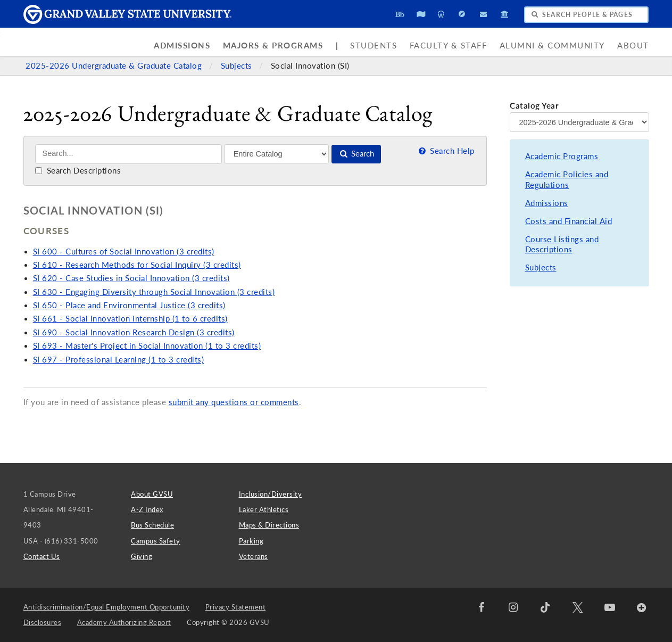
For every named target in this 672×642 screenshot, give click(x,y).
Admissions (182, 46)
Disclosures (43, 622)
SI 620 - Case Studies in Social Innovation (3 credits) (131, 278)
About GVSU (152, 494)
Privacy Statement (236, 607)
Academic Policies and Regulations (567, 180)
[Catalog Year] (579, 122)
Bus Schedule (152, 525)
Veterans (254, 556)
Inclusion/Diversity (271, 494)
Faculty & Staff (449, 46)
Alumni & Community (552, 46)
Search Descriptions (78, 171)
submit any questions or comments (234, 402)
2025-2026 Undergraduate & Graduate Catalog (115, 66)
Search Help (446, 151)
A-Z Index (147, 509)
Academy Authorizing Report (124, 622)
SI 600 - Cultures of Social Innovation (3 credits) (124, 252)
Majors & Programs (273, 46)
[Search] (128, 154)
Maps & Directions (269, 525)
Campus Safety (156, 541)
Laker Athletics (264, 509)
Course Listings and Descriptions (562, 245)
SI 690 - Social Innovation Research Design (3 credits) (134, 332)
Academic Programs (562, 156)
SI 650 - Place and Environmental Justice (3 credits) (129, 305)
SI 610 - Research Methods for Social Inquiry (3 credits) (137, 265)
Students (374, 46)
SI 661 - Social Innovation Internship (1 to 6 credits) (130, 319)
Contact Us (42, 556)
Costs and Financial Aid (569, 221)
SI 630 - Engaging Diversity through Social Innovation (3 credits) (154, 292)
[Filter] (276, 154)
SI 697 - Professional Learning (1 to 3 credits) (119, 360)
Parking (251, 541)
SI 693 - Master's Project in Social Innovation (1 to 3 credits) (147, 346)
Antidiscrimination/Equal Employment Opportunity (107, 607)
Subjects (238, 66)
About (633, 46)
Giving (142, 556)
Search (356, 154)
